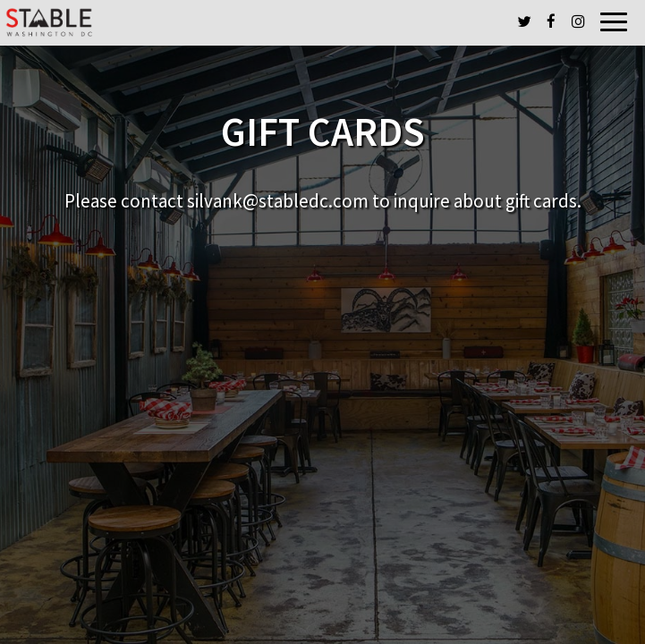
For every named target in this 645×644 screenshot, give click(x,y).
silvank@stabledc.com (278, 201)
